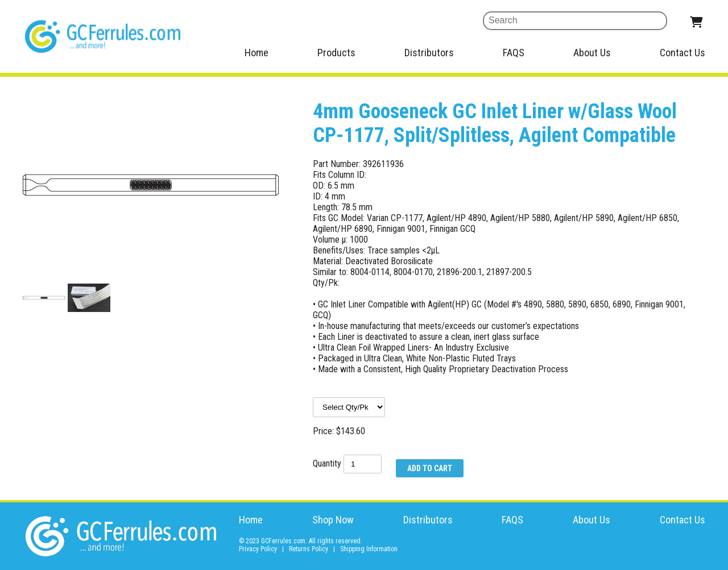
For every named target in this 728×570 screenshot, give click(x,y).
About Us (592, 53)
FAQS (514, 53)
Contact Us (682, 53)
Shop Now (333, 520)
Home (257, 53)
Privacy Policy (258, 549)
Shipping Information (369, 549)
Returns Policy (309, 549)
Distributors (429, 53)
